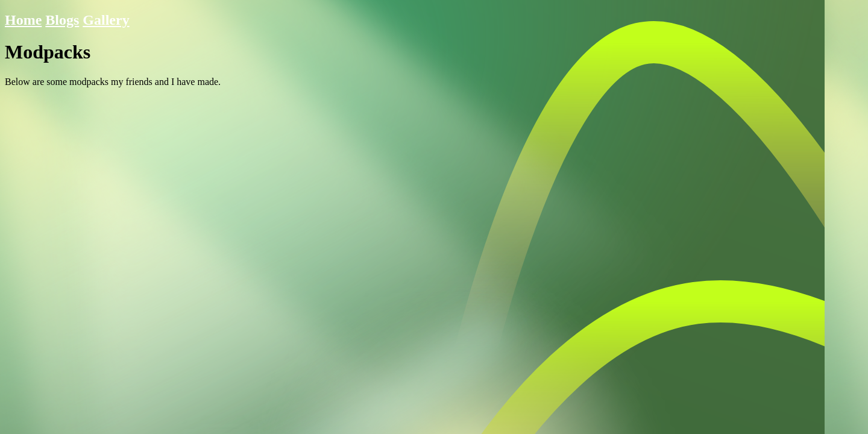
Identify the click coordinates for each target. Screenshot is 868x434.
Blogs (62, 20)
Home (23, 20)
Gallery (106, 20)
